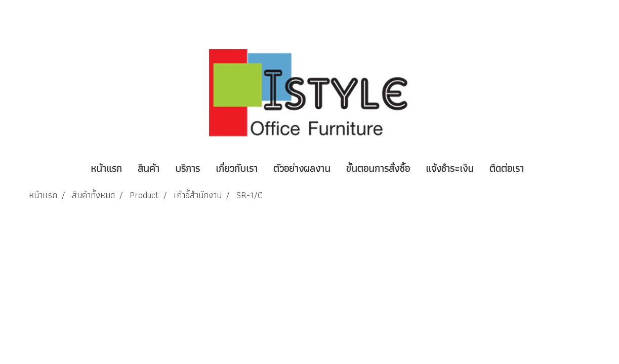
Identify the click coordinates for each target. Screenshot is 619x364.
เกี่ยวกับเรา (237, 168)
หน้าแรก (106, 168)
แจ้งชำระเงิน (450, 168)
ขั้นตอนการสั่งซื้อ (378, 168)
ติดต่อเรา (507, 168)
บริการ (188, 168)
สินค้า (149, 168)
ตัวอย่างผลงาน (302, 168)
